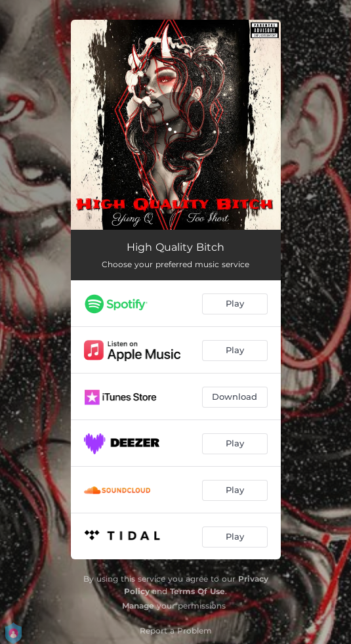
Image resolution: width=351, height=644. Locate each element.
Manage (138, 606)
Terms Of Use (197, 591)
